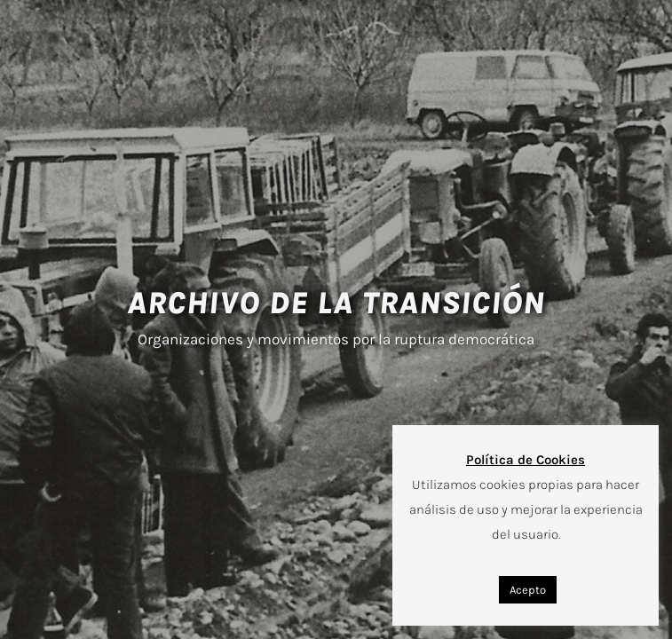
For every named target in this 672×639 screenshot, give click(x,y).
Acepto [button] (528, 590)
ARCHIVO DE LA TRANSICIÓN (336, 303)
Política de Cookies (526, 460)
